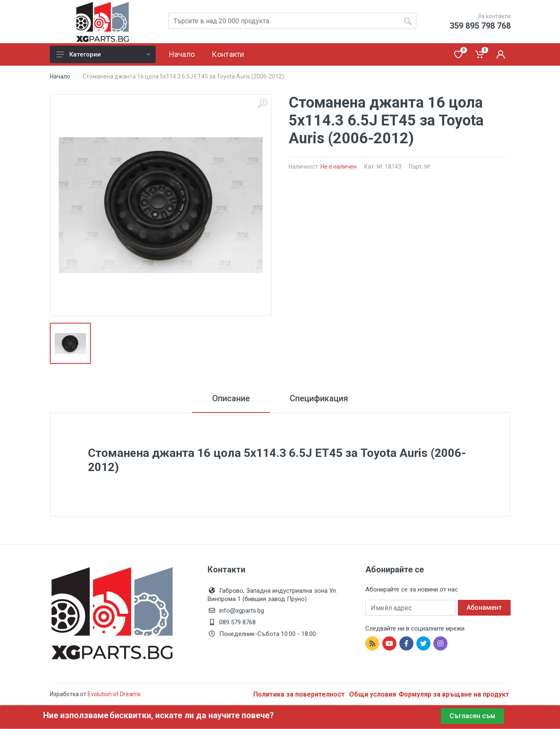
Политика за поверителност (300, 694)
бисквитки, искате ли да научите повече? (192, 715)
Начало (60, 76)
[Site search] (292, 21)
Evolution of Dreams (114, 694)
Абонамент (484, 607)
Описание (231, 398)
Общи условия (373, 694)
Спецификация (319, 398)
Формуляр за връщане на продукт (454, 694)
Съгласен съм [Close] (472, 716)
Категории (103, 54)
